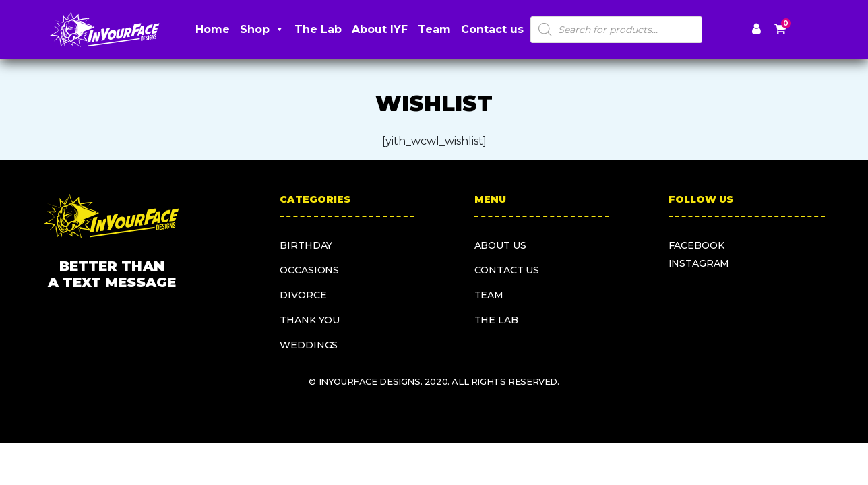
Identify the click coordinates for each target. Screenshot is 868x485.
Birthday (306, 245)
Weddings (309, 345)
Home (213, 29)
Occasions (309, 270)
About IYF (380, 29)
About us (500, 245)
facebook (696, 245)
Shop (262, 29)
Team (434, 29)
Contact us (492, 29)
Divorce (303, 295)
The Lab (318, 29)
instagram (699, 263)
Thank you (310, 320)
